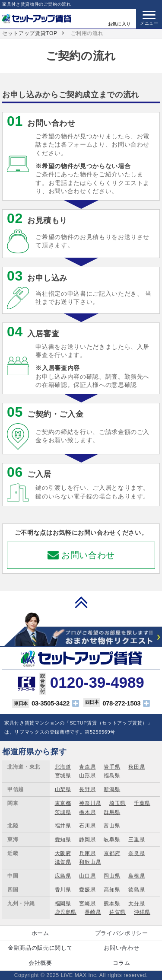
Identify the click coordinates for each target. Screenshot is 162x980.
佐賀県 (118, 912)
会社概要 (40, 963)
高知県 (112, 890)
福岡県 (63, 903)
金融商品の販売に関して (40, 948)
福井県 (63, 826)
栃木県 (87, 812)
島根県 (137, 876)
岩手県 (112, 767)
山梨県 (63, 789)
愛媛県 (87, 890)
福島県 (112, 776)
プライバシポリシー (122, 933)
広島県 (63, 876)
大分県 (137, 903)
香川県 (63, 890)
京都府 (112, 853)
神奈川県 (90, 803)
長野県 (87, 789)
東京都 (63, 803)
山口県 (87, 876)
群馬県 (112, 812)
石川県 (87, 826)
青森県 (87, 767)
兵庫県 (87, 853)
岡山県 (112, 876)
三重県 (137, 840)
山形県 (87, 776)
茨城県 (63, 812)
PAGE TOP (81, 602)
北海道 (63, 767)
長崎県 (93, 912)
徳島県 (137, 890)
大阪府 (63, 853)
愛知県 (63, 840)
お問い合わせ (88, 555)
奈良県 (137, 853)
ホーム (40, 933)
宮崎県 (87, 903)
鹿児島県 (66, 912)
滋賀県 (63, 862)
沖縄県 (142, 912)
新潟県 (112, 789)
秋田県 (137, 767)
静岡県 (87, 840)
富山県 (112, 826)
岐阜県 (112, 840)
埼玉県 (118, 803)
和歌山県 (90, 862)
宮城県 (63, 776)
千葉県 (142, 803)
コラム (122, 963)
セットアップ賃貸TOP (30, 33)
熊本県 (112, 903)
